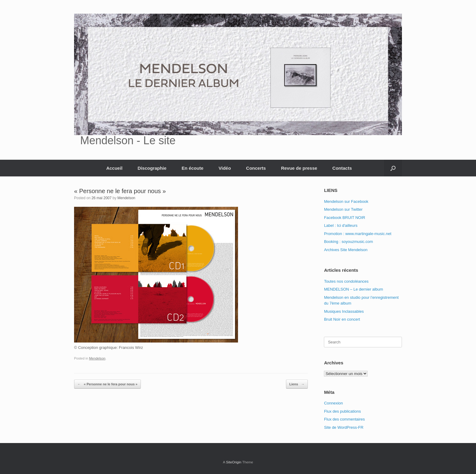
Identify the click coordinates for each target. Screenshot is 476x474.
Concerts (256, 168)
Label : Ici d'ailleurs (341, 225)
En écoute (192, 168)
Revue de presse (299, 168)
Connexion (333, 403)
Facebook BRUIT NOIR (345, 218)
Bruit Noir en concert (342, 319)
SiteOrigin (234, 462)
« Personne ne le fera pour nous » (107, 384)
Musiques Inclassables (344, 311)
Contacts (342, 168)
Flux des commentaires (344, 419)
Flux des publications (342, 411)
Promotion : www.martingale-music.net (358, 234)
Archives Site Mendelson (346, 250)
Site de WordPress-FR (344, 427)
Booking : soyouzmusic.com (348, 242)
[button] (393, 168)
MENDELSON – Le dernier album (353, 289)
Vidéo (225, 168)
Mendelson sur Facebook (346, 201)
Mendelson (126, 198)
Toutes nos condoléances (346, 281)
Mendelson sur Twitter (343, 209)
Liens (297, 384)
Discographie (152, 168)
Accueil (114, 168)
